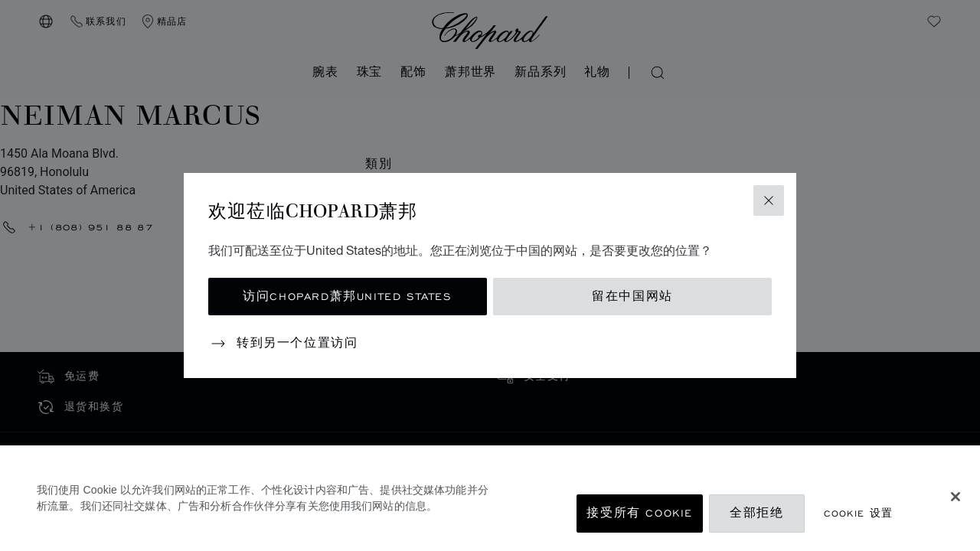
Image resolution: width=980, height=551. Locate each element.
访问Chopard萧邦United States (347, 297)
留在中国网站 (632, 297)
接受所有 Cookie (640, 513)
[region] (490, 498)
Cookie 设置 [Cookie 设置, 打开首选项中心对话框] (859, 513)
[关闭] (955, 497)
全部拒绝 (756, 513)
